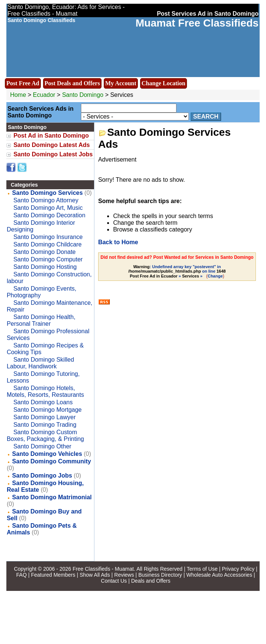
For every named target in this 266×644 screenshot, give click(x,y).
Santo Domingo (84, 95)
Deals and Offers (151, 581)
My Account (121, 83)
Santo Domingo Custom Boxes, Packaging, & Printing (45, 436)
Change (215, 276)
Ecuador (44, 95)
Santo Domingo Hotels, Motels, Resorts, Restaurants (45, 391)
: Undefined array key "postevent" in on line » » (177, 271)
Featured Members (53, 575)
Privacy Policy (238, 569)
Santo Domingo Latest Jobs (53, 154)
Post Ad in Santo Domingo (51, 136)
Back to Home (118, 242)
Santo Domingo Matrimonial (52, 497)
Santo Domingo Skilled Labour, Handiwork (40, 363)
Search (206, 116)
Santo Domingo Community (52, 461)
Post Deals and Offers (72, 83)
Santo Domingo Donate (45, 252)
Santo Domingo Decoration (49, 215)
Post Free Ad (23, 83)
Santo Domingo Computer (48, 259)
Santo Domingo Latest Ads (52, 145)
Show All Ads (95, 575)
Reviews (124, 575)
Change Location (164, 83)
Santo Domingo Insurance (48, 237)
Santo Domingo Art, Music (48, 208)
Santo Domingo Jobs (42, 476)
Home (18, 95)
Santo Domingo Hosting (45, 267)
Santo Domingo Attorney (46, 200)
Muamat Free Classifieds (197, 23)
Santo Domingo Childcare (48, 244)
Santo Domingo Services (47, 193)
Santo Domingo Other (43, 446)
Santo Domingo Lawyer (45, 417)
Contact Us (114, 581)
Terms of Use (202, 569)
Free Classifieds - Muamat (103, 569)
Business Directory (160, 575)
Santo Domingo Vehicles (47, 454)
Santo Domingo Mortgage (48, 410)
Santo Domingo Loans (43, 402)
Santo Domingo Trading (45, 425)
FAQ (21, 575)
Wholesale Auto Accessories (219, 575)
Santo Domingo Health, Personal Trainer (41, 320)
